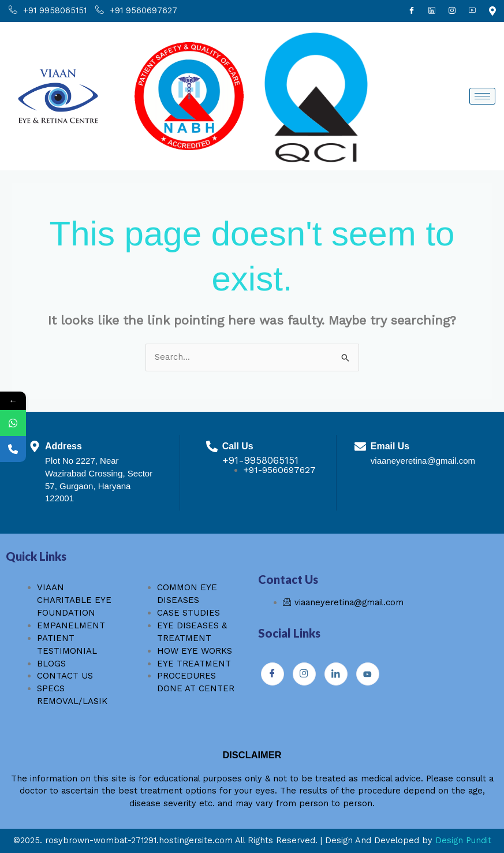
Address (64, 446)
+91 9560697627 (136, 11)
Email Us (391, 446)
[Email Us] (360, 446)
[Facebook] (412, 11)
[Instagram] (452, 11)
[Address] (35, 446)
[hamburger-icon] (482, 96)
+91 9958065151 (48, 11)
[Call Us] (212, 446)
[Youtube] (472, 11)
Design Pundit (463, 840)
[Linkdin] (432, 11)
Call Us (238, 446)
